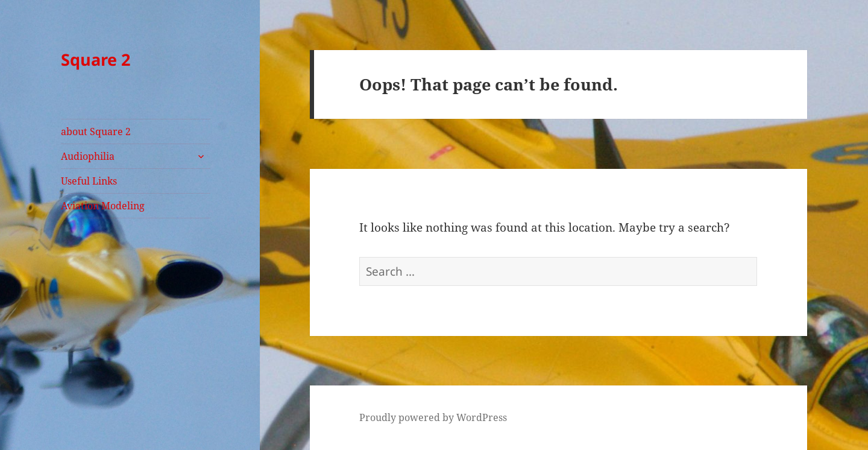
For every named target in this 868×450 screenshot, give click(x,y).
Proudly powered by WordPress (433, 417)
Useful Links (89, 181)
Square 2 (96, 59)
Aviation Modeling (103, 206)
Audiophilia (88, 156)
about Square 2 (96, 132)
